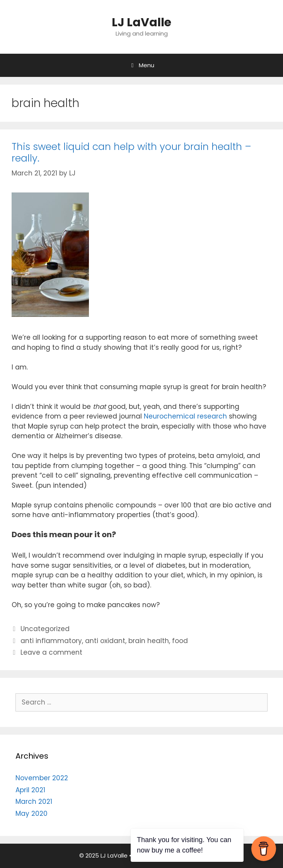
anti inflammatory (51, 641)
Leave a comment (51, 652)
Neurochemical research (185, 416)
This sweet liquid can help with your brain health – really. (131, 152)
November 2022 (42, 778)
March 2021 (34, 802)
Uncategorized (45, 629)
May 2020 (32, 814)
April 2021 (30, 790)
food (180, 641)
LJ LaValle (141, 22)
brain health (149, 641)
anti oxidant (105, 641)
